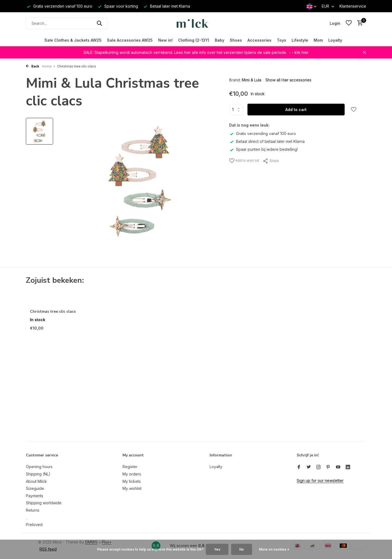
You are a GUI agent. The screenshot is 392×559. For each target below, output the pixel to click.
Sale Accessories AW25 (130, 40)
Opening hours (39, 467)
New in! (165, 40)
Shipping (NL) (38, 474)
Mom (318, 40)
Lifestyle (300, 40)
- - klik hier (299, 52)
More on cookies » (274, 549)
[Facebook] (299, 467)
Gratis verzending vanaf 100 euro (263, 133)
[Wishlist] (349, 23)
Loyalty (335, 40)
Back (33, 66)
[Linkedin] (348, 467)
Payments (35, 496)
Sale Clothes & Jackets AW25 (73, 40)
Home (49, 66)
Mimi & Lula (252, 80)
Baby (220, 40)
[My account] (335, 23)
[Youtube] (338, 467)
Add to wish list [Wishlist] (244, 161)
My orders (132, 474)
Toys (281, 40)
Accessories (259, 40)
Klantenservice (353, 6)
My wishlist (132, 488)
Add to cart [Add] (296, 110)
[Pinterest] (328, 467)
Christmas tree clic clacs (53, 312)
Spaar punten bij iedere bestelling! (264, 149)
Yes (217, 549)
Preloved (34, 525)
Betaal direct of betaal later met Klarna (267, 141)
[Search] (67, 23)
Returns (33, 510)
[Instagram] (318, 467)
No (242, 549)
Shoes (236, 40)
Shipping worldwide (44, 503)
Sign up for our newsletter (320, 480)
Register (130, 467)
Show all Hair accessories (288, 80)
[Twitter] (309, 467)
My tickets (132, 481)
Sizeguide (35, 488)
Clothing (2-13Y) (194, 40)
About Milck (36, 481)
